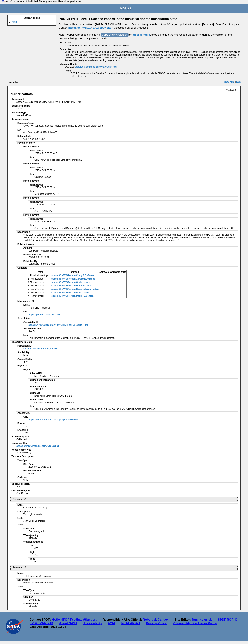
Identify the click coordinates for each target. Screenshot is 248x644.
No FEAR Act (131, 623)
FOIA (112, 623)
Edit (238, 82)
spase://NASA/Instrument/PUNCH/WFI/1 (38, 446)
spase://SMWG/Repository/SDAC (40, 348)
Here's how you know (69, 1)
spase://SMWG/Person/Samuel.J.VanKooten (75, 289)
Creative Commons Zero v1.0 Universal (96, 67)
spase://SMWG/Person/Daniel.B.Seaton (73, 296)
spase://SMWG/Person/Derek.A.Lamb (71, 286)
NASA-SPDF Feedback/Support (74, 620)
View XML (229, 82)
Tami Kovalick (202, 620)
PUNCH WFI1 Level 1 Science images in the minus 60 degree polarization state (118, 19)
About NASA (68, 623)
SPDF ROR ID (228, 620)
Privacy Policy (156, 623)
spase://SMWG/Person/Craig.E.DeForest (73, 275)
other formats (141, 35)
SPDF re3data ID (41, 623)
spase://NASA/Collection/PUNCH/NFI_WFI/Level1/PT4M (58, 325)
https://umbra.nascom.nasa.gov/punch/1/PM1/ (53, 420)
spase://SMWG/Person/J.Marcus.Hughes (73, 279)
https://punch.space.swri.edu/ (44, 315)
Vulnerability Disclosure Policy (195, 623)
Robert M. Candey (156, 620)
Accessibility (93, 623)
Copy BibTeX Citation (115, 35)
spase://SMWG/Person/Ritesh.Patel (70, 293)
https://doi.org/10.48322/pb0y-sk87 (91, 28)
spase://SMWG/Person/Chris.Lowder (71, 282)
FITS (14, 22)
